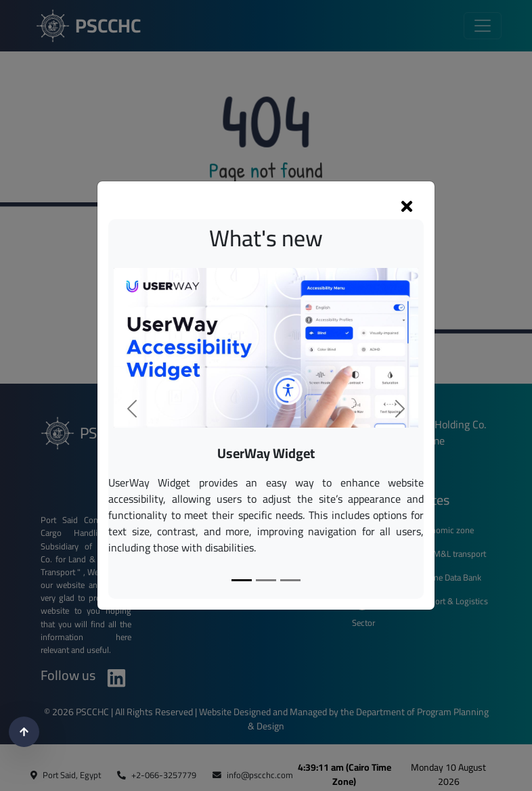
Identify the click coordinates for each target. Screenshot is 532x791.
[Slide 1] (242, 580)
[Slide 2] (266, 580)
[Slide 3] (290, 580)
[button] (132, 409)
